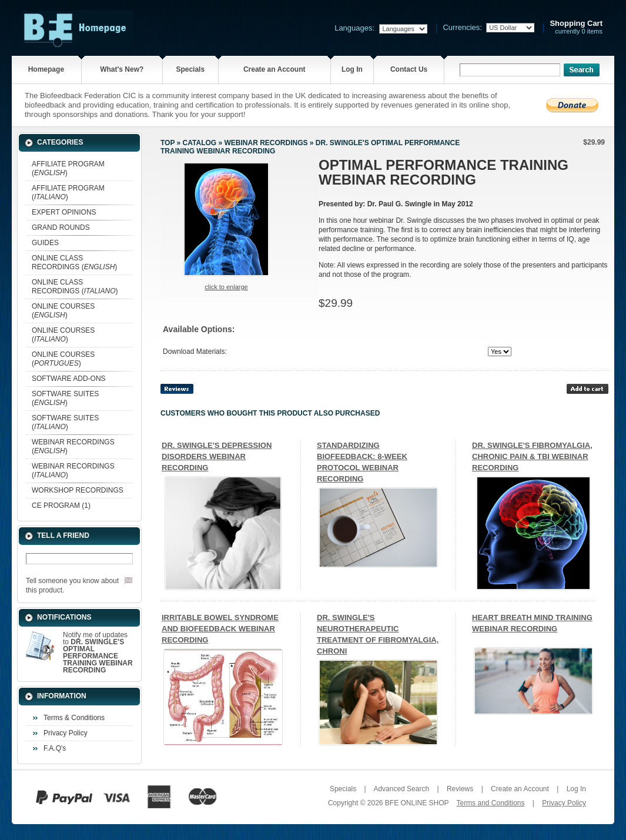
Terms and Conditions (490, 803)
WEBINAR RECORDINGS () (73, 446)
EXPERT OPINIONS (64, 212)
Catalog (200, 143)
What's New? (122, 69)
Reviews (460, 789)
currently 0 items (576, 27)
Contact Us (409, 69)
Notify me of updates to (98, 652)
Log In (352, 69)
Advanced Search (401, 789)
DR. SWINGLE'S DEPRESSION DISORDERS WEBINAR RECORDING (217, 456)
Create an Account (274, 69)
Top (168, 143)
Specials (190, 69)
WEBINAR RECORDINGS (266, 143)
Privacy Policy (66, 733)
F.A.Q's (55, 748)
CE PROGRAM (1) (61, 506)
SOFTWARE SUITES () (65, 398)
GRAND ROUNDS (61, 227)
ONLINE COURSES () (63, 311)
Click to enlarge (226, 287)
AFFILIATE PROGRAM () (68, 168)
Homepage (46, 69)
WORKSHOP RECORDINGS (78, 490)
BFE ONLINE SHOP (417, 803)
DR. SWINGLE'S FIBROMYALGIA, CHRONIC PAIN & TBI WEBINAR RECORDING (532, 456)
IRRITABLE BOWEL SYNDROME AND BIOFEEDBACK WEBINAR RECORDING (220, 629)
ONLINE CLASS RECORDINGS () (74, 262)
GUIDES (45, 243)
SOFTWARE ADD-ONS (69, 379)
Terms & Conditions (74, 718)
